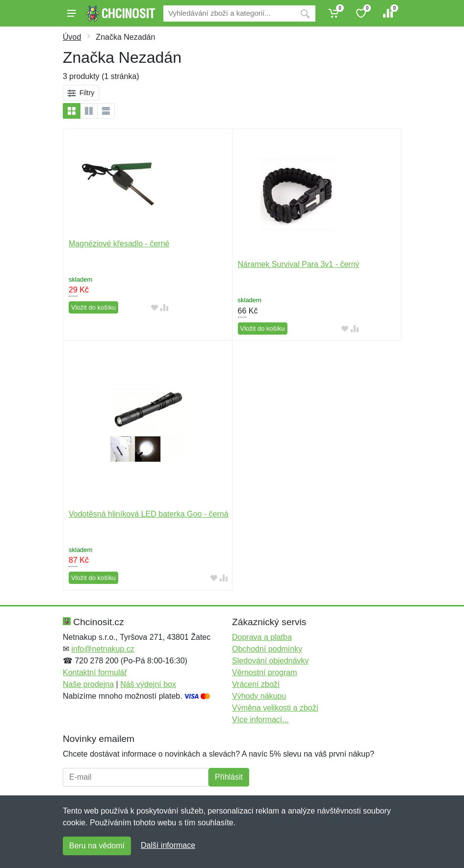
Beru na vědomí (97, 846)
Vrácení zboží (256, 684)
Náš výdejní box (148, 684)
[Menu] (72, 13)
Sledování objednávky (271, 661)
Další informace (168, 845)
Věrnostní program (265, 672)
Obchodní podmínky (267, 649)
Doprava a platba (262, 637)
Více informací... (260, 720)
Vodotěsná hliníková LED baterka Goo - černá (149, 514)
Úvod (72, 37)
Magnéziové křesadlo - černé (119, 244)
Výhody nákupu (259, 696)
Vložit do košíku (93, 307)
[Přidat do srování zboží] (164, 308)
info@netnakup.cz (103, 649)
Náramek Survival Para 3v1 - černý (299, 264)
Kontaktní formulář (95, 672)
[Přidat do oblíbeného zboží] (155, 308)
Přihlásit (229, 777)
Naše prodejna (88, 684)
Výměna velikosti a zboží (275, 708)
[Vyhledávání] (229, 13)
